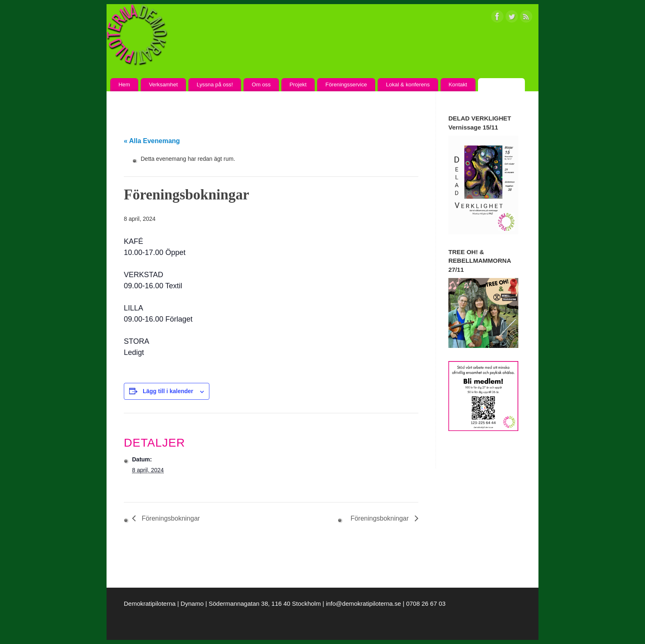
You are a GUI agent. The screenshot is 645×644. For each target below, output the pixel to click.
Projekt (298, 85)
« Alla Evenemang (152, 141)
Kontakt (458, 85)
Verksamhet (163, 85)
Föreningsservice (346, 85)
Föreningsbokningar (170, 518)
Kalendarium (501, 85)
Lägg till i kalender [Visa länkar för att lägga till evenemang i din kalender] (168, 391)
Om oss (261, 85)
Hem (124, 85)
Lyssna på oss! (215, 85)
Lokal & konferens (408, 85)
